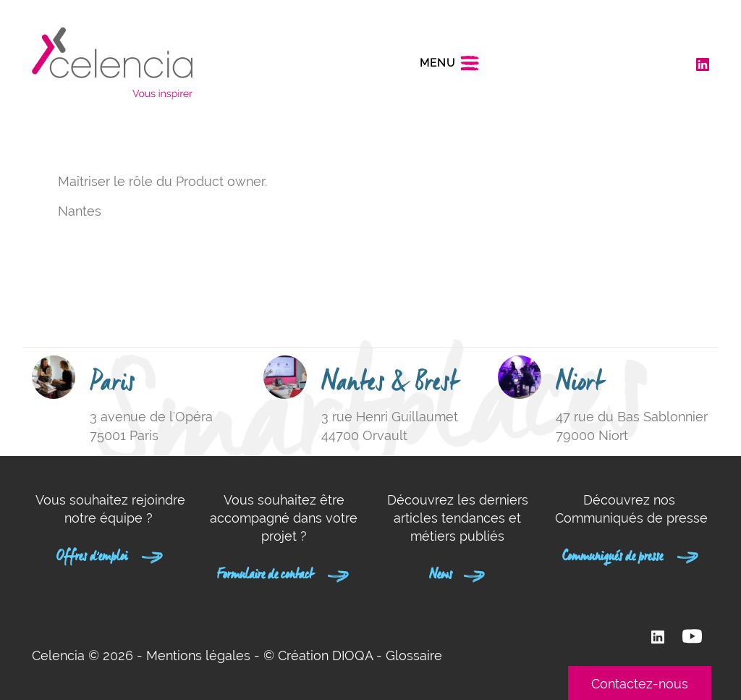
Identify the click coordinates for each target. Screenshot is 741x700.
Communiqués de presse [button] (631, 554)
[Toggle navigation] (450, 63)
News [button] (458, 572)
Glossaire (414, 655)
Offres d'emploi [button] (110, 554)
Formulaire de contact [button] (284, 572)
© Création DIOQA (318, 655)
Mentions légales (198, 655)
